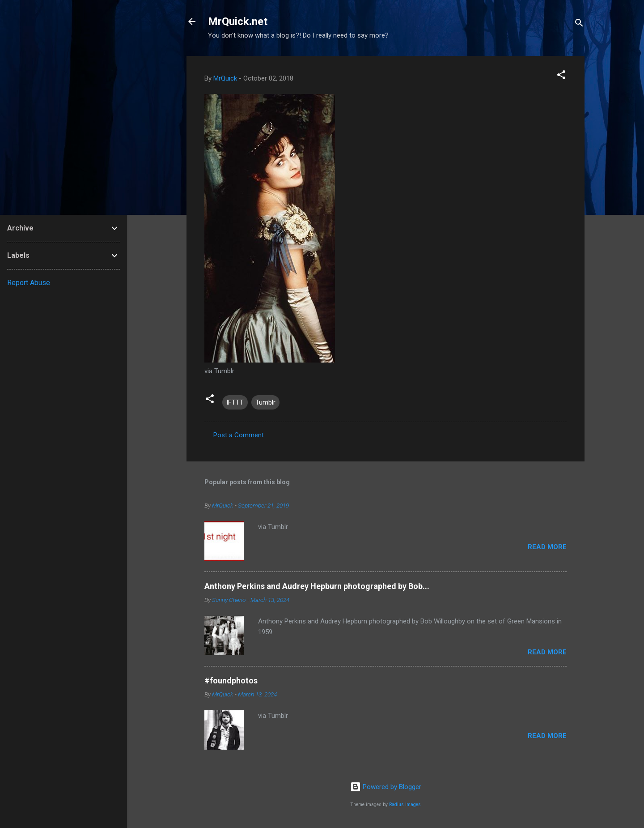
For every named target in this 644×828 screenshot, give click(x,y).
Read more (547, 547)
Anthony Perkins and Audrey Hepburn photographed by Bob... (317, 586)
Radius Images (405, 805)
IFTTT (235, 402)
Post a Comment (239, 435)
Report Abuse (29, 283)
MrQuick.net (238, 21)
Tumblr (265, 402)
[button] (561, 76)
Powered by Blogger (386, 787)
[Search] (579, 24)
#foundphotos (231, 681)
